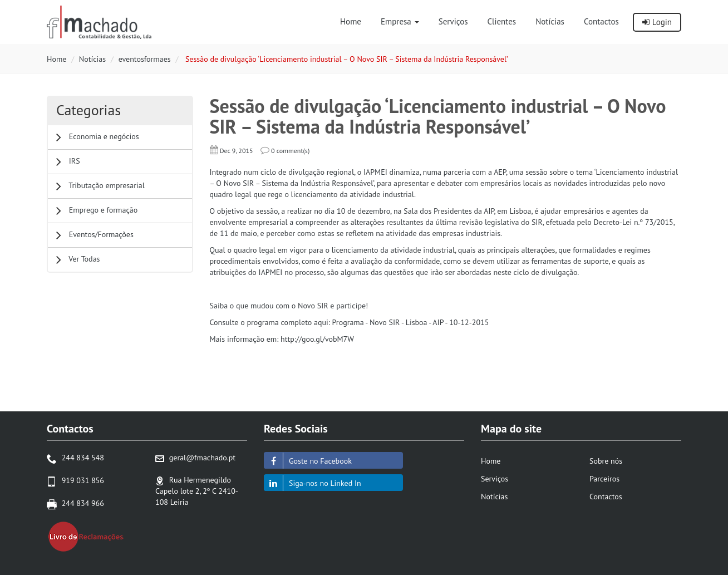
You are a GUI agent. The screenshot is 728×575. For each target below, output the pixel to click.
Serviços (495, 479)
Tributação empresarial (100, 186)
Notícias (92, 59)
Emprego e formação (97, 211)
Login (657, 22)
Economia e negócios (98, 137)
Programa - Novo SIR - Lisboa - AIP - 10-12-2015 (411, 322)
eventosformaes (145, 59)
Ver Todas (78, 260)
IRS (68, 162)
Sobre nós (606, 461)
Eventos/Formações (95, 235)
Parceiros (604, 479)
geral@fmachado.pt (202, 458)
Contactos (606, 497)
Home (56, 59)
